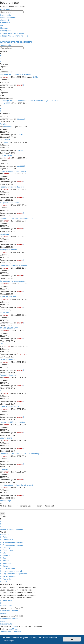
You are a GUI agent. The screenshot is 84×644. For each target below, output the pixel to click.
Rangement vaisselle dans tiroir (12, 187)
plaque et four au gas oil (9, 407)
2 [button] (0, 56)
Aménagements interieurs (16, 42)
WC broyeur (5, 312)
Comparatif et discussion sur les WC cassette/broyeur (21, 454)
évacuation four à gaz (8, 375)
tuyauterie (4, 469)
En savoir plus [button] (9, 641)
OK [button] (72, 639)
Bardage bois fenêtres (9, 250)
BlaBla (35, 77)
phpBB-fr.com (14, 629)
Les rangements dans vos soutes (13, 171)
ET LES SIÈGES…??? (9, 328)
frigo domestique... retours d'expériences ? (17, 485)
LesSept (6, 142)
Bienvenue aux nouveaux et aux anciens (16, 74)
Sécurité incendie (7, 438)
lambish (6, 77)
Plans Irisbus (5, 140)
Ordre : (47, 506)
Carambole (21, 354)
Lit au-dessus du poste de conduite (14, 265)
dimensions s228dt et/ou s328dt (12, 422)
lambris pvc (4, 234)
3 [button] (0, 59)
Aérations (4, 124)
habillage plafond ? (7, 359)
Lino (2, 344)
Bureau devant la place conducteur (14, 281)
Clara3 (19, 135)
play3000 (7, 103)
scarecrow (7, 127)
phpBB (15, 627)
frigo (2, 391)
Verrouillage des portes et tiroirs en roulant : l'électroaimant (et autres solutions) (31, 101)
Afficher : (9, 506)
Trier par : (28, 506)
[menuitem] (8, 18)
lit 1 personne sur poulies (10, 203)
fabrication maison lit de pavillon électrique (16, 218)
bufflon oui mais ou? (8, 297)
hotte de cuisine (6, 156)
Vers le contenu (6, 9)
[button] (0, 61)
